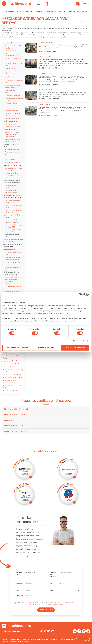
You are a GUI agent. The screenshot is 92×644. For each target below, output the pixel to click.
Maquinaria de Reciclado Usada (13, 378)
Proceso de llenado (9, 250)
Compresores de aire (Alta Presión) (13, 47)
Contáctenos (83, 641)
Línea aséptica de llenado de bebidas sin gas (13, 201)
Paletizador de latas (11, 103)
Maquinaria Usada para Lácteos (13, 353)
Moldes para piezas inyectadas (12, 289)
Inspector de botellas (12, 56)
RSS (32, 639)
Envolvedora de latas (12, 111)
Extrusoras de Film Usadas (11, 364)
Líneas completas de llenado (12, 165)
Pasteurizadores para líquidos (12, 156)
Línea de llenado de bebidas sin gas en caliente (14, 211)
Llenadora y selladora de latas (13, 59)
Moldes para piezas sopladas (11, 52)
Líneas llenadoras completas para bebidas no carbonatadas (12, 196)
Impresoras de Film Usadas (11, 361)
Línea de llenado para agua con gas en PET (13, 226)
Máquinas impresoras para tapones (13, 107)
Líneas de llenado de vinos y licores (13, 177)
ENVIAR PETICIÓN (46, 610)
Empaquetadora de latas (13, 95)
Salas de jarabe (10, 160)
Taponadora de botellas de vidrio (13, 64)
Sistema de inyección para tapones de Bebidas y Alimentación (13, 279)
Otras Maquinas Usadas (10, 391)
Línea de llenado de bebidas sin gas (14, 206)
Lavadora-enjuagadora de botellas (13, 268)
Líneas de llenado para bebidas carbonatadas (12, 192)
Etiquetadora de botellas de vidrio (14, 82)
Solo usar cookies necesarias (17, 348)
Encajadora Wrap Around (13, 118)
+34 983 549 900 (46, 631)
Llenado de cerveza (11, 124)
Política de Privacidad (42, 639)
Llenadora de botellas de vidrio (13, 72)
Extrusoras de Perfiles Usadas (12, 375)
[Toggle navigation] (39, 4)
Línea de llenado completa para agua (11, 216)
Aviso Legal (53, 639)
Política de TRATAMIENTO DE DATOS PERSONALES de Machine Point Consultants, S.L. (53, 604)
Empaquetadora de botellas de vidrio (14, 99)
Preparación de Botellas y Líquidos (11, 145)
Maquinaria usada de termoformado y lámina (10, 382)
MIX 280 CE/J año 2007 (16, 431)
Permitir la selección (46, 348)
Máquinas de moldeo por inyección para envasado (11, 273)
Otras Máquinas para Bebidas (12, 91)
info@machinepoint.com (11, 631)
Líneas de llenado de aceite (13, 168)
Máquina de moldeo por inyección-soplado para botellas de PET (12, 134)
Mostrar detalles (79, 341)
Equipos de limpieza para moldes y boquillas (13, 87)
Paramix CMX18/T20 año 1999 (16, 409)
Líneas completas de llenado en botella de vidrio (12, 236)
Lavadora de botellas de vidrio (13, 114)
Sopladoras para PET (10, 130)
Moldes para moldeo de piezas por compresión (13, 246)
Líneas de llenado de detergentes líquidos (11, 172)
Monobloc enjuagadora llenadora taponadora (12, 258)
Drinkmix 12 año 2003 (16, 415)
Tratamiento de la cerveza (13, 127)
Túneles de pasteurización (13, 152)
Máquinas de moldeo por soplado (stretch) (13, 140)
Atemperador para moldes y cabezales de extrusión (13, 77)
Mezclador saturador (12, 149)
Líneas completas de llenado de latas (11, 187)
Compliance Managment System (68, 639)
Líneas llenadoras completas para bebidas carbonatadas (12, 182)
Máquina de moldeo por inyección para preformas (13, 285)
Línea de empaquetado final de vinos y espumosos (13, 241)
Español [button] (86, 4)
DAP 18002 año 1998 (15, 426)
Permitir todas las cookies (75, 348)
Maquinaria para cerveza (10, 121)
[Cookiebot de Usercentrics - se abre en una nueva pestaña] (80, 295)
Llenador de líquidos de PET (12, 263)
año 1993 (11, 420)
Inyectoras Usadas (9, 367)
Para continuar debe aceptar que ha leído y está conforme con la (47, 604)
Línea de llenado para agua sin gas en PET (13, 231)
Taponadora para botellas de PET (13, 253)
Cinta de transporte (11, 68)
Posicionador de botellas (13, 162)
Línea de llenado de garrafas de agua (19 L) (12, 221)
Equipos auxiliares (9, 43)
